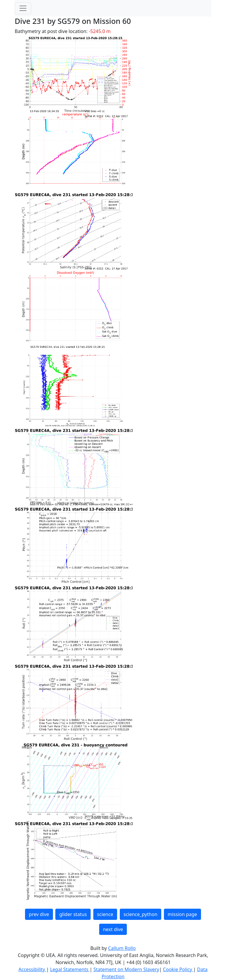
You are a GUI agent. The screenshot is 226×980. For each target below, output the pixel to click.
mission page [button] (182, 914)
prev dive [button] (39, 914)
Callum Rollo (122, 948)
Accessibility (32, 969)
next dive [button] (113, 929)
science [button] (105, 914)
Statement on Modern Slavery (126, 969)
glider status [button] (73, 914)
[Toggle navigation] (23, 8)
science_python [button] (141, 914)
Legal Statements (70, 969)
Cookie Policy (178, 969)
